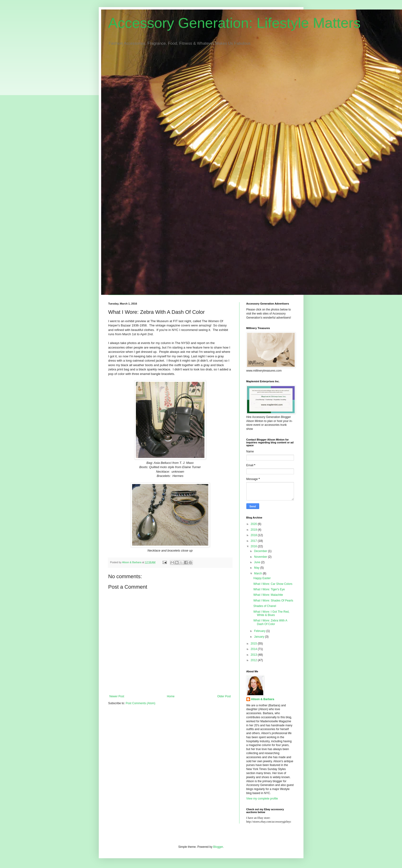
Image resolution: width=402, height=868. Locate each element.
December (261, 551)
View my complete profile (262, 799)
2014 (254, 649)
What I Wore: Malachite (268, 595)
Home (171, 696)
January (259, 637)
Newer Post (117, 696)
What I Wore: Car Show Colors (273, 584)
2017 (254, 541)
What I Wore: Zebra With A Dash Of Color (270, 622)
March (258, 573)
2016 (254, 546)
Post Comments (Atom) (141, 703)
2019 (254, 530)
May (257, 568)
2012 (254, 660)
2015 (254, 644)
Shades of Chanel (265, 606)
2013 (254, 655)
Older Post (224, 696)
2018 (254, 535)
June (257, 562)
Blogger (218, 847)
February (260, 631)
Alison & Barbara (263, 699)
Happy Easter (262, 578)
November (261, 557)
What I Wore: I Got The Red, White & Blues (271, 613)
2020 (254, 524)
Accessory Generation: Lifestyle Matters (234, 23)
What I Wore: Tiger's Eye (269, 589)
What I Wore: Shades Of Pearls (273, 601)
